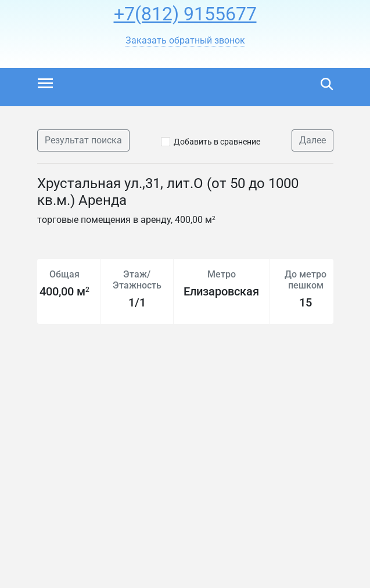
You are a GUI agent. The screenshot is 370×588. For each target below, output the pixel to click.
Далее (312, 140)
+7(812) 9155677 (185, 14)
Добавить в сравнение (217, 142)
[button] (185, 41)
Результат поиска (83, 140)
